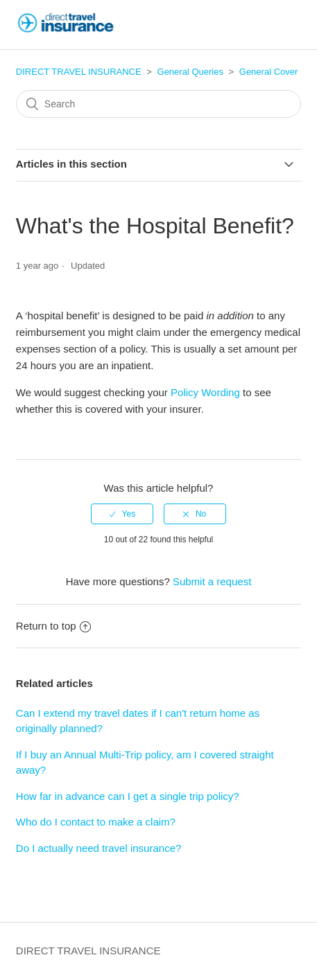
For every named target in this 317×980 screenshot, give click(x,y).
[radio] (122, 514)
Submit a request (212, 581)
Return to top (53, 626)
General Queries (190, 72)
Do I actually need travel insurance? (98, 848)
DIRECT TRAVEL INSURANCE (79, 72)
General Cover (269, 72)
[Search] (158, 104)
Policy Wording (205, 392)
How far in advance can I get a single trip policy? (128, 796)
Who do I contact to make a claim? (96, 822)
